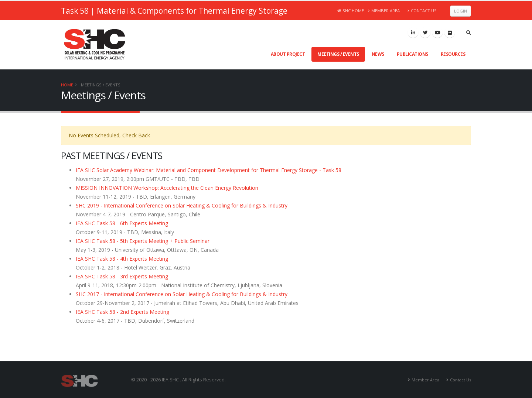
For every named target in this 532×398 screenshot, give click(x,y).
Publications (412, 54)
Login (461, 11)
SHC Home (351, 11)
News (378, 54)
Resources (453, 54)
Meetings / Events (338, 54)
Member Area (384, 11)
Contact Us (422, 11)
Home (67, 85)
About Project (288, 54)
